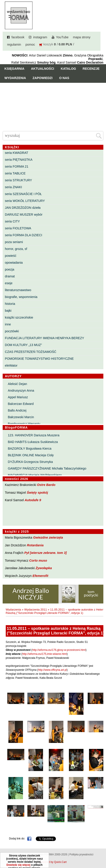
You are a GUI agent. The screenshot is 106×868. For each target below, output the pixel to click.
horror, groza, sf (16, 249)
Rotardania (35, 545)
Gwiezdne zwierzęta (48, 537)
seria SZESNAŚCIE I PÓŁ (23, 194)
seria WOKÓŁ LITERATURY (25, 201)
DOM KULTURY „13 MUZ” (23, 345)
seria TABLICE (15, 173)
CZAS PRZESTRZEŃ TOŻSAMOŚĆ (31, 352)
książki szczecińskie (19, 317)
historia (10, 304)
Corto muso (38, 561)
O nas (64, 78)
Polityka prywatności (81, 854)
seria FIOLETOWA (18, 228)
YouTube (62, 37)
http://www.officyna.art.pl (52, 670)
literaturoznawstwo (18, 290)
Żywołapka (44, 568)
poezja (9, 269)
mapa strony (82, 37)
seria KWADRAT (17, 153)
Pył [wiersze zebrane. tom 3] (45, 553)
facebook (18, 37)
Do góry (101, 852)
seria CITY (12, 221)
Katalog (68, 69)
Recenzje (91, 69)
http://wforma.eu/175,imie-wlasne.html (44, 654)
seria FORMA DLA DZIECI (24, 235)
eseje (9, 283)
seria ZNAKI (13, 187)
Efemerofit (40, 576)
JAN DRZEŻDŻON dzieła (23, 208)
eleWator (11, 365)
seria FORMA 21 (17, 166)
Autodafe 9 (33, 500)
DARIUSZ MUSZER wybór (24, 215)
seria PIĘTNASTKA (19, 160)
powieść (11, 256)
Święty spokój (37, 493)
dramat (10, 276)
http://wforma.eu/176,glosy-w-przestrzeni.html (59, 650)
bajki (8, 311)
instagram (40, 37)
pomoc (30, 44)
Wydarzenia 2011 (36, 610)
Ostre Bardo (46, 485)
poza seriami (14, 242)
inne (8, 324)
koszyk (48, 44)
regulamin (14, 44)
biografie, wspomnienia (21, 297)
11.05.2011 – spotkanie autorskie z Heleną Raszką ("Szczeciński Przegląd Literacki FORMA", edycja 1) (56, 611)
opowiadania (14, 263)
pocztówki (12, 331)
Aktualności (43, 69)
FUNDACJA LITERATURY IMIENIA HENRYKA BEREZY (44, 338)
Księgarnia (14, 69)
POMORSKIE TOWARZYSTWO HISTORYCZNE (39, 359)
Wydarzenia (15, 78)
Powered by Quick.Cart (53, 862)
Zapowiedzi (43, 78)
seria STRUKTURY (18, 180)
